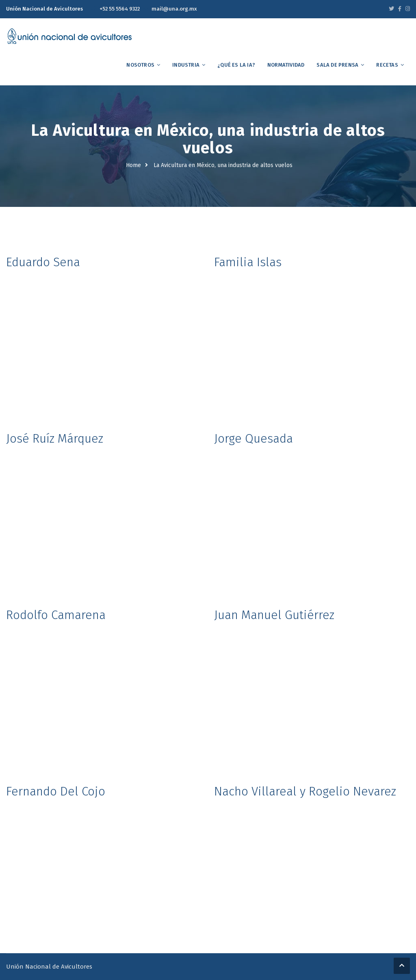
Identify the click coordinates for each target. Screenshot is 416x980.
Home (133, 165)
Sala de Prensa (337, 65)
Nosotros (140, 65)
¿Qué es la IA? (236, 65)
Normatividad (286, 65)
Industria (186, 65)
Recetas (387, 65)
